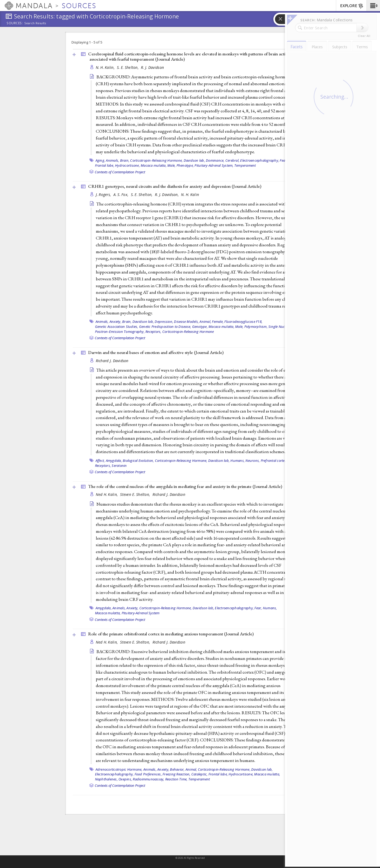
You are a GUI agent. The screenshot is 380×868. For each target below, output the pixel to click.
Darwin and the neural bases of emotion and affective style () (156, 352)
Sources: (15, 23)
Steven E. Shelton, (136, 494)
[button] (373, 6)
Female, (294, 160)
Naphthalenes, (106, 779)
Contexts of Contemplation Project (120, 172)
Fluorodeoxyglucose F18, (243, 322)
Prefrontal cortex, (274, 461)
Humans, (237, 461)
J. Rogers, (104, 195)
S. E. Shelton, (128, 67)
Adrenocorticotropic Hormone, (119, 769)
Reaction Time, (176, 779)
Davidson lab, (194, 160)
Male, (171, 165)
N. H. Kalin (190, 195)
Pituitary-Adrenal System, (214, 165)
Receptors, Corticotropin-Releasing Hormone (180, 332)
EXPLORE (352, 6)
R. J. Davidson (152, 67)
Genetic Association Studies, (117, 327)
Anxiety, (115, 322)
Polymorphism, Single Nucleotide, (270, 327)
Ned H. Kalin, (107, 494)
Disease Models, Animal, (193, 322)
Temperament (245, 165)
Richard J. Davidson (112, 361)
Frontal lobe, (105, 165)
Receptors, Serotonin (111, 466)
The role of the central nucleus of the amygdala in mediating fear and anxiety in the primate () (185, 486)
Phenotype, (185, 165)
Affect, (100, 461)
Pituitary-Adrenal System (141, 613)
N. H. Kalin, (106, 67)
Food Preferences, (148, 774)
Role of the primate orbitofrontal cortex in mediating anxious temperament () (171, 634)
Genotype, (200, 327)
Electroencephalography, (260, 160)
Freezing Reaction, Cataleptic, (185, 774)
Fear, (283, 160)
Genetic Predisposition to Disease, (165, 327)
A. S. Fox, (122, 195)
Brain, (125, 160)
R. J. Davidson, (167, 195)
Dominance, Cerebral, (223, 160)
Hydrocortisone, (127, 165)
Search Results (35, 23)
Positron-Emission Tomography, (120, 332)
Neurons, (253, 461)
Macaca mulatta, (154, 165)
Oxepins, (125, 779)
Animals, (112, 160)
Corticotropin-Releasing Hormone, (156, 160)
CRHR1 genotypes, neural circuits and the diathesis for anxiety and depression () (175, 186)
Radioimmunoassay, (148, 779)
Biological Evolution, (138, 461)
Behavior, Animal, (183, 769)
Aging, (100, 160)
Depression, (164, 322)
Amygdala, (114, 461)
